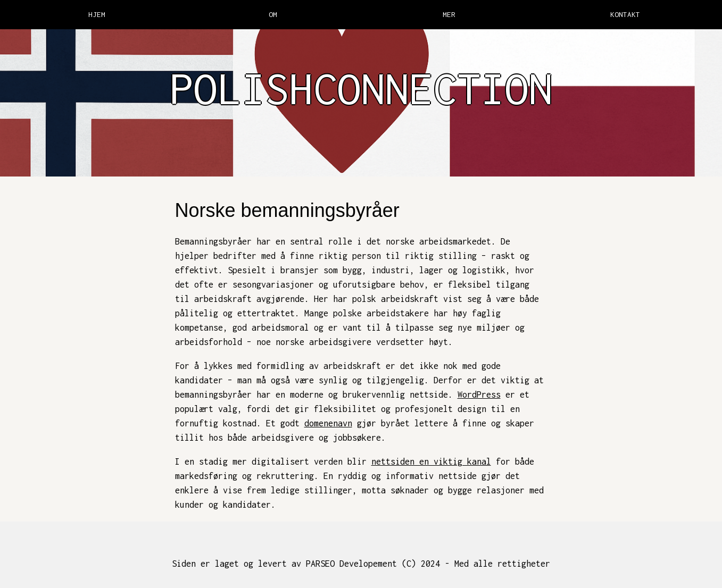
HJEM (97, 14)
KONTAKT (625, 14)
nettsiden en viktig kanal (431, 461)
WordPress (479, 394)
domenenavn (328, 423)
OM (273, 14)
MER (449, 14)
